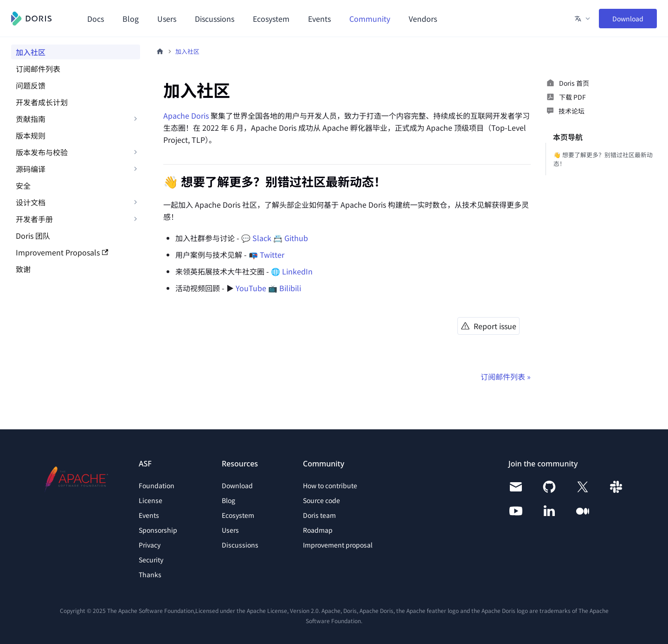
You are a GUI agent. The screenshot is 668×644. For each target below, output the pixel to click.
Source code (321, 500)
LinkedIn (297, 271)
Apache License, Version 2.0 (283, 610)
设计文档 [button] (31, 202)
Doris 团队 (33, 236)
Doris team (319, 515)
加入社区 (31, 52)
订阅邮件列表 (38, 69)
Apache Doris (186, 115)
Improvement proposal (338, 545)
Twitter (272, 255)
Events (319, 19)
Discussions (215, 19)
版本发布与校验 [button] (42, 152)
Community (370, 19)
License (151, 500)
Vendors (423, 19)
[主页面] (160, 51)
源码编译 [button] (31, 169)
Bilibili (290, 288)
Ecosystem (271, 19)
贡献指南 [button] (31, 119)
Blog (131, 19)
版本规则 (31, 135)
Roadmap (318, 530)
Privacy (150, 545)
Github (296, 238)
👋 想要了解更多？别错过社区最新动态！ (603, 159)
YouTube (251, 288)
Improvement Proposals (62, 252)
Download (628, 19)
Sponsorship (158, 530)
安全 (23, 185)
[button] (583, 19)
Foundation (157, 485)
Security (151, 560)
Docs (96, 19)
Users (167, 19)
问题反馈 (31, 85)
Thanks (150, 574)
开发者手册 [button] (34, 219)
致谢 (23, 269)
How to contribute (330, 485)
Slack (262, 238)
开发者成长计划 (42, 102)
